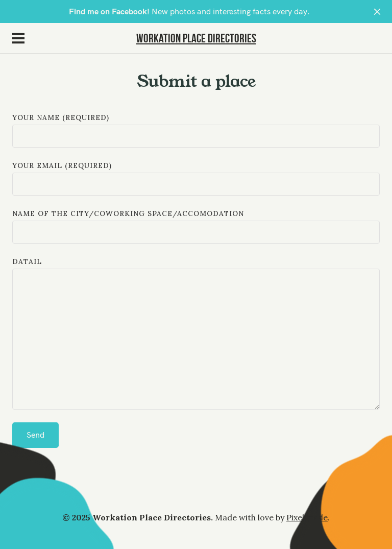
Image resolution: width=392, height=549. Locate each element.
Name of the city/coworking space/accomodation (196, 226)
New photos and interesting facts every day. (189, 11)
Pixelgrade (307, 517)
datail (196, 335)
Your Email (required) (196, 178)
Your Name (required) (196, 130)
